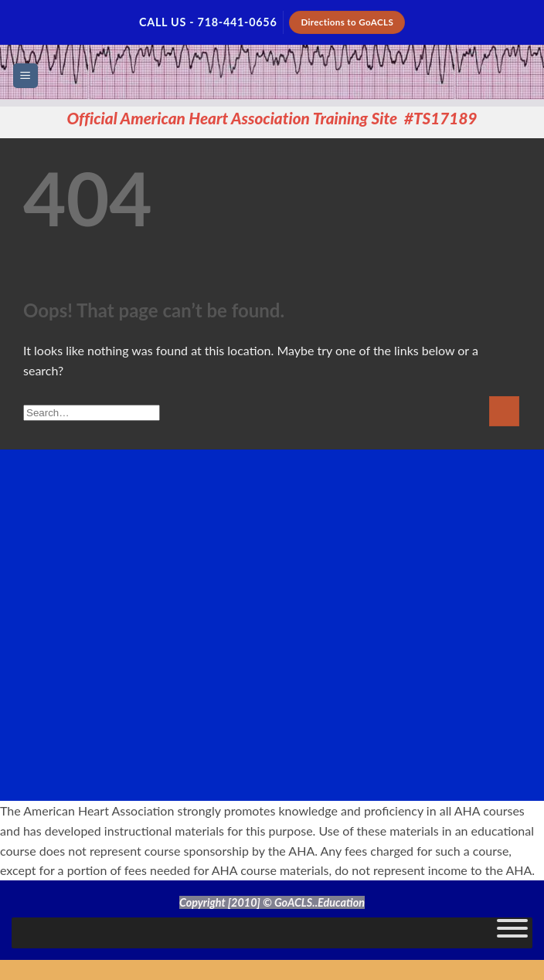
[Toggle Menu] (512, 933)
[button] (25, 76)
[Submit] (504, 411)
